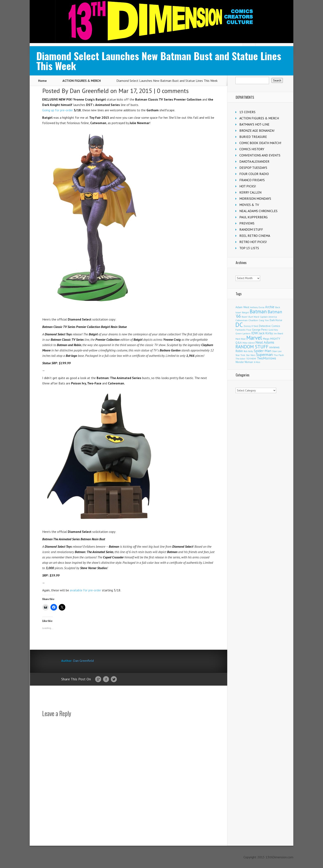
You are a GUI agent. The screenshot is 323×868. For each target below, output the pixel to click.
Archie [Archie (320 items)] (270, 307)
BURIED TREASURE (253, 137)
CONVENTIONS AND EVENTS (260, 155)
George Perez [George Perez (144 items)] (260, 330)
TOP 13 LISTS (249, 248)
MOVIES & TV (249, 205)
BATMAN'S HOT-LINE (254, 124)
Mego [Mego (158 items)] (266, 339)
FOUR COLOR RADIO (254, 174)
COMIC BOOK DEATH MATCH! (260, 143)
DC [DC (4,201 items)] (239, 325)
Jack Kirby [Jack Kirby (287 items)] (266, 333)
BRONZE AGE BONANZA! (257, 130)
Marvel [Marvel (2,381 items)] (254, 338)
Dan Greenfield (89, 91)
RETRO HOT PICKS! (253, 242)
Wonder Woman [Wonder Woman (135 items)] (244, 362)
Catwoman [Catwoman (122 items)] (242, 320)
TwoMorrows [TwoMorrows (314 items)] (266, 358)
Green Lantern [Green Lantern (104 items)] (243, 333)
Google (98, 679)
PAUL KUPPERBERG (253, 217)
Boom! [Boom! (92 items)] (245, 317)
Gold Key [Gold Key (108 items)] (273, 330)
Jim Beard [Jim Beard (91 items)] (278, 334)
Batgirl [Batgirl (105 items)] (245, 312)
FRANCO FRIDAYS (252, 180)
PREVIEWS (247, 223)
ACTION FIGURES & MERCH (82, 81)
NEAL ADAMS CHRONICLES (258, 211)
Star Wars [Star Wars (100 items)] (251, 355)
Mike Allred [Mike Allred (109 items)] (249, 343)
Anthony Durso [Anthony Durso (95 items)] (257, 307)
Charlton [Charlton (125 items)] (253, 320)
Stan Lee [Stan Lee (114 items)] (277, 351)
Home (42, 81)
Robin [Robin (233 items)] (239, 351)
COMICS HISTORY (252, 149)
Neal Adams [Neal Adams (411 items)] (265, 342)
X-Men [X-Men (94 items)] (257, 362)
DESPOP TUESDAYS (253, 168)
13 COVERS (247, 112)
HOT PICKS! (248, 186)
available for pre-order (85, 590)
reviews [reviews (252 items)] (274, 347)
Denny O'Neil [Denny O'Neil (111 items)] (251, 326)
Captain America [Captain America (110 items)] (268, 317)
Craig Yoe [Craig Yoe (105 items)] (264, 320)
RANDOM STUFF (251, 229)
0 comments (173, 91)
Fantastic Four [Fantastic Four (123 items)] (243, 330)
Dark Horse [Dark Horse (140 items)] (276, 320)
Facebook (106, 679)
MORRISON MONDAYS (255, 199)
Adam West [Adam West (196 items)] (242, 307)
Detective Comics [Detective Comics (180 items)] (270, 326)
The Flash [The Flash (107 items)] (279, 355)
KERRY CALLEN (250, 192)
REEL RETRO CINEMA (255, 236)
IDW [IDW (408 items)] (255, 333)
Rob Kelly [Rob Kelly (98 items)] (248, 351)
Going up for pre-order (58, 110)
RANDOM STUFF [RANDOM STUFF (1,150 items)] (252, 347)
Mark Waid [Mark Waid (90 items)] (240, 339)
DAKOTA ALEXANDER (254, 161)
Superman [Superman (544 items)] (264, 354)
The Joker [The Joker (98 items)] (240, 359)
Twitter (114, 679)
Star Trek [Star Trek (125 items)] (240, 355)
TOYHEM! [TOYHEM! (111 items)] (251, 359)
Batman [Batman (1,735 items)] (258, 311)
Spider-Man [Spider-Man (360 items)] (263, 351)
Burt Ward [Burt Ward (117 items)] (254, 317)
